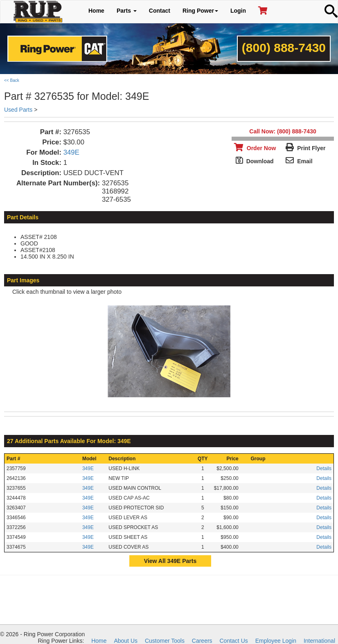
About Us (126, 641)
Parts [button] (127, 11)
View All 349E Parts (170, 561)
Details (324, 468)
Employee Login (276, 641)
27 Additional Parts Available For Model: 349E (69, 441)
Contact (160, 11)
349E (71, 152)
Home (96, 11)
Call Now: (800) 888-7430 (283, 131)
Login (238, 11)
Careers (202, 641)
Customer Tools (165, 641)
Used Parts (18, 110)
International (319, 641)
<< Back (12, 80)
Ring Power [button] (200, 11)
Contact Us (234, 641)
